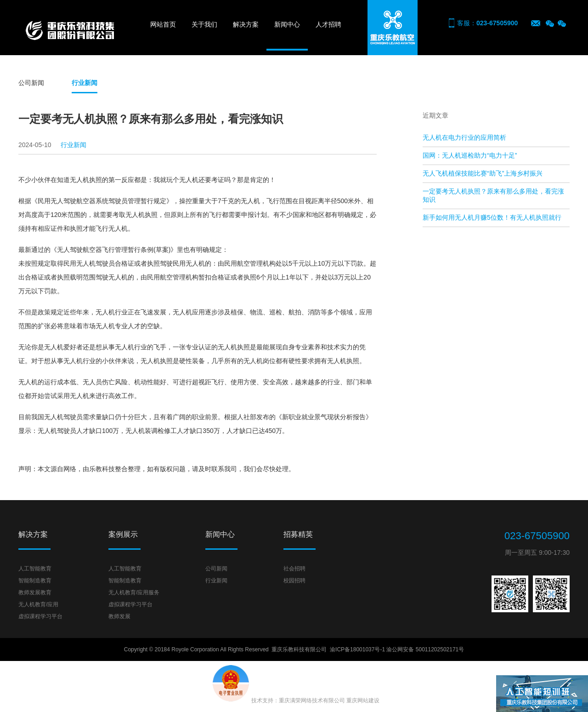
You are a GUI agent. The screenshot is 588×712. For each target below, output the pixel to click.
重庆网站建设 (363, 701)
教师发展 (119, 616)
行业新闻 (85, 83)
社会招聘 (294, 569)
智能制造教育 (35, 581)
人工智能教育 (35, 569)
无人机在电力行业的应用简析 (464, 137)
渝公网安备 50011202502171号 (425, 649)
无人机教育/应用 (38, 604)
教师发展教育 (35, 592)
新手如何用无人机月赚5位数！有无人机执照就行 (492, 217)
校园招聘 (294, 581)
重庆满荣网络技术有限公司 (312, 701)
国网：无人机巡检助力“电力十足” (470, 155)
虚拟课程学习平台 (40, 616)
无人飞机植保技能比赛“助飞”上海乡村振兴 (483, 173)
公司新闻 (31, 83)
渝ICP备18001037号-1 (357, 649)
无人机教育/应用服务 (134, 592)
